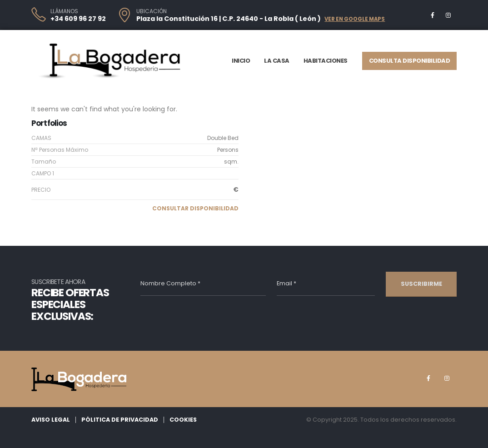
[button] (195, 209)
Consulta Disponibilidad (410, 61)
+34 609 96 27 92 (78, 19)
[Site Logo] (111, 61)
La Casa (277, 61)
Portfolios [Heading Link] (49, 123)
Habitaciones (326, 61)
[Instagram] (448, 15)
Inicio (241, 61)
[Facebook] (433, 15)
